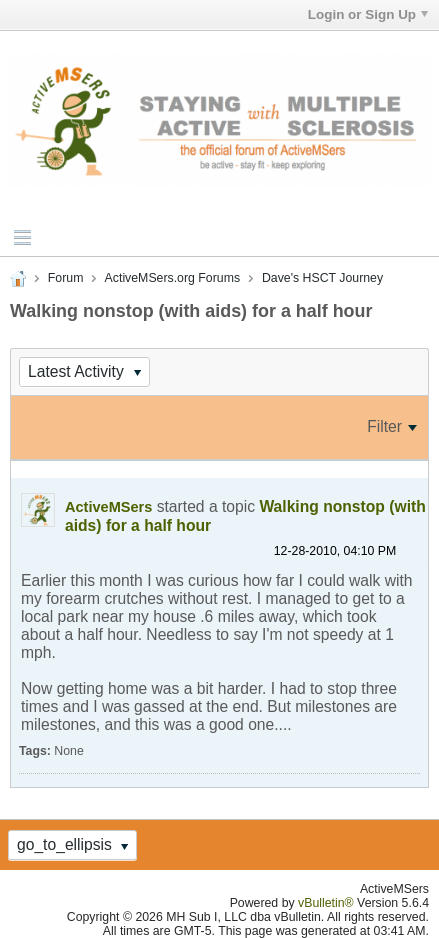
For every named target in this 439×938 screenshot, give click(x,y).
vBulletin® (326, 903)
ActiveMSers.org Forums (172, 278)
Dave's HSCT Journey (322, 278)
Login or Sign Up (368, 14)
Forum (66, 278)
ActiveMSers (108, 507)
